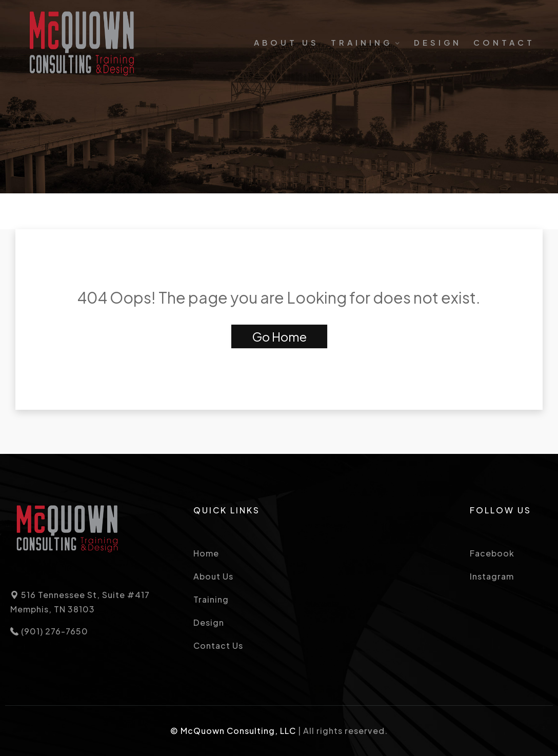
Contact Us (218, 645)
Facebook (492, 553)
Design (438, 42)
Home (206, 553)
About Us (286, 42)
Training (362, 42)
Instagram (492, 576)
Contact (504, 42)
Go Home (279, 336)
